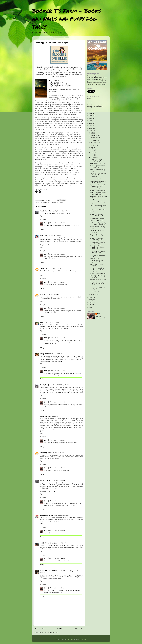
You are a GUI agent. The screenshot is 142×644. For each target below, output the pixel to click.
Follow (89, 99)
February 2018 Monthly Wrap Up (98, 277)
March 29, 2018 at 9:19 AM (52, 322)
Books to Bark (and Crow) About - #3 (97, 235)
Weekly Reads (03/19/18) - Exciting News (98, 243)
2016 (91, 300)
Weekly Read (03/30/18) (98, 163)
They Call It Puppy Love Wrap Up (98, 288)
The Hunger (43, 203)
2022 (91, 123)
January (93, 294)
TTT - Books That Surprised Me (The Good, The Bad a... (97, 260)
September (94, 143)
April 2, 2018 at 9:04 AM (57, 338)
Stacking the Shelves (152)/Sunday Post (97, 215)
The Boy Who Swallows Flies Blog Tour (98, 252)
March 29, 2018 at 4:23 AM (59, 211)
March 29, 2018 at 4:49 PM (56, 416)
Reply (41, 216)
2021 (91, 126)
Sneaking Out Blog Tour (98, 210)
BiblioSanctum (44, 481)
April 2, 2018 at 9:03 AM (57, 308)
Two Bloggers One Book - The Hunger (98, 167)
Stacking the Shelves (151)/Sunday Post (97, 239)
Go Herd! (93, 212)
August (93, 145)
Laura (41, 295)
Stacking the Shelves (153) (98, 190)
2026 (91, 113)
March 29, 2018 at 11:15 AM (61, 385)
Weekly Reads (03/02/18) (98, 280)
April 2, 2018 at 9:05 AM (57, 440)
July (92, 148)
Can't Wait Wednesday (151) (98, 170)
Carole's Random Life (46, 515)
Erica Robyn (44, 453)
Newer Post (40, 629)
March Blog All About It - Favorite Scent (99, 182)
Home (60, 629)
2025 (91, 116)
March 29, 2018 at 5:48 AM (52, 235)
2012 (91, 307)
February (94, 292)
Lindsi (42, 235)
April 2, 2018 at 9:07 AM (57, 588)
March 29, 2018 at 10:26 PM (62, 515)
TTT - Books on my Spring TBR (98, 206)
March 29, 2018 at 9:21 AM (57, 354)
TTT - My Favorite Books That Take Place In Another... (98, 175)
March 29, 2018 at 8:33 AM (52, 295)
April (92, 155)
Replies (44, 220)
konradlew (70, 639)
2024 (91, 118)
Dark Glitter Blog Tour (97, 221)
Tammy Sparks (44, 354)
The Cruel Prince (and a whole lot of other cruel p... (98, 270)
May (92, 153)
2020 (91, 128)
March (93, 158)
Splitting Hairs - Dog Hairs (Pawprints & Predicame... (97, 284)
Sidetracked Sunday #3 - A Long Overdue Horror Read (98, 186)
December (94, 135)
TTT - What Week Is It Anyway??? (97, 231)
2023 (91, 121)
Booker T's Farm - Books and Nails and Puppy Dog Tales (66, 18)
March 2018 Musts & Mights (97, 265)
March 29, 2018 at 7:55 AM (54, 268)
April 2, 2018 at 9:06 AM (57, 501)
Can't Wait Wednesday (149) (98, 228)
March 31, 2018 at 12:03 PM (58, 543)
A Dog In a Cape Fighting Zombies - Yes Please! (98, 224)
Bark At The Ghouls (46, 385)
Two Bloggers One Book (55, 203)
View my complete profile (101, 317)
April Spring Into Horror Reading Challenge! (98, 193)
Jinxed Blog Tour (96, 179)
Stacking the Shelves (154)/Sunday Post (97, 160)
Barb (46, 223)
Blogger (84, 639)
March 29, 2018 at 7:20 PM (56, 453)
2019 (91, 131)
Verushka (43, 268)
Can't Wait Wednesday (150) (98, 203)
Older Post (79, 629)
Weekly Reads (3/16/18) (97, 218)
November (94, 138)
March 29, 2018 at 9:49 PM (57, 481)
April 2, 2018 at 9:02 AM (57, 223)
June (92, 150)
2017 (91, 297)
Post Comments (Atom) (51, 632)
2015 (91, 302)
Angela (42, 322)
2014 (91, 305)
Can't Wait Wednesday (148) (98, 256)
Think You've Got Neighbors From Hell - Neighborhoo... (98, 247)
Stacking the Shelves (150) (98, 273)
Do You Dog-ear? (45, 245)
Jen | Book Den (44, 543)
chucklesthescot (45, 211)
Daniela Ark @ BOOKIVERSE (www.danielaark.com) (55, 571)
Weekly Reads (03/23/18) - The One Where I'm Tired (99, 198)
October (94, 140)
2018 (91, 133)
